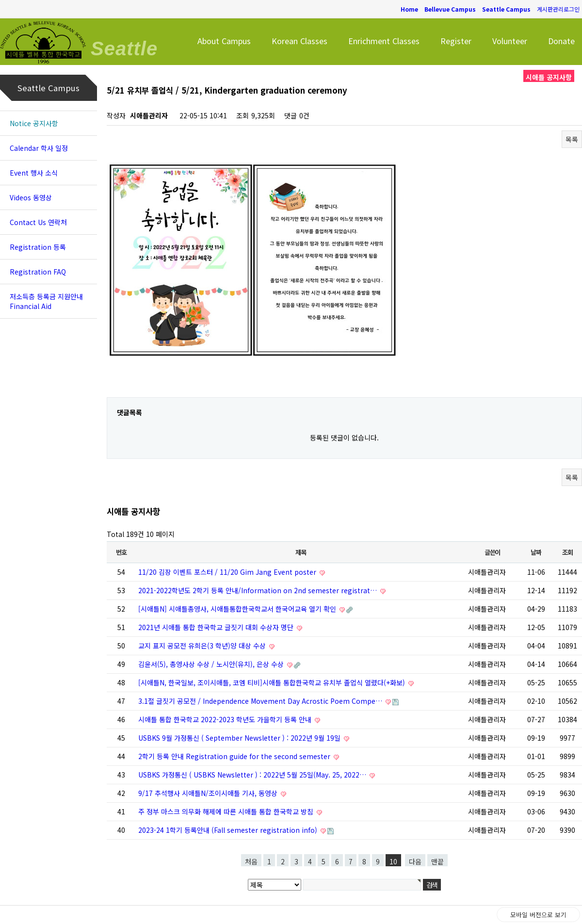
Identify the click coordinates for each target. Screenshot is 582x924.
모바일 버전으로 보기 (538, 915)
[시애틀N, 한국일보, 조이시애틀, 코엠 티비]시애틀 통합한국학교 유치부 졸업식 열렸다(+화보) (273, 682)
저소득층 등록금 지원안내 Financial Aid (46, 301)
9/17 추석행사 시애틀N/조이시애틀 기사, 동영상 (209, 793)
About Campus (224, 41)
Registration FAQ (38, 272)
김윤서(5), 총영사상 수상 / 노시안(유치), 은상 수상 (212, 664)
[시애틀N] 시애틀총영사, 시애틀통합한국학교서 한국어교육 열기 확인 (238, 609)
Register (456, 41)
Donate (561, 41)
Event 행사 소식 (34, 173)
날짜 (536, 552)
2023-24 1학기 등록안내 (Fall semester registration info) (229, 830)
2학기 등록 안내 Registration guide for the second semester (235, 756)
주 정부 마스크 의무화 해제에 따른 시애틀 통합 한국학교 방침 (227, 811)
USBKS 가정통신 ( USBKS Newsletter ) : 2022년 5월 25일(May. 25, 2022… (253, 775)
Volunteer (510, 41)
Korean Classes (299, 41)
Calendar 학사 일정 (39, 148)
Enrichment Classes (384, 41)
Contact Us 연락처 (38, 222)
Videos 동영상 (31, 197)
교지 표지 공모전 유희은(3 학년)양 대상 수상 (203, 646)
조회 (567, 552)
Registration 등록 (38, 247)
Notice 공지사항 (34, 123)
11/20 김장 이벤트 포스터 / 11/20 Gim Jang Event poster (228, 572)
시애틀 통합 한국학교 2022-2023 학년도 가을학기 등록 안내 (226, 719)
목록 (572, 139)
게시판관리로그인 (558, 9)
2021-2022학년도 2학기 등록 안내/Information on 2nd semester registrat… (259, 590)
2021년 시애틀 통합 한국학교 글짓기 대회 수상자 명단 (217, 627)
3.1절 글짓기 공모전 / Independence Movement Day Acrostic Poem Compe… (261, 701)
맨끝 (437, 861)
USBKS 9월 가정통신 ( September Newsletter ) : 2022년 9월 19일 (240, 738)
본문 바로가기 (0, 0)
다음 (415, 861)
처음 (251, 861)
